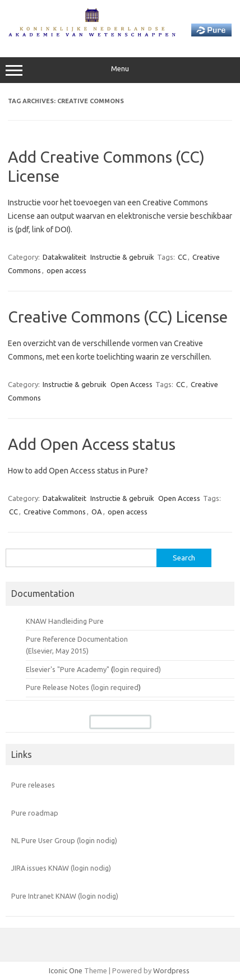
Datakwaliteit (64, 257)
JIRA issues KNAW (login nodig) (61, 868)
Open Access (131, 384)
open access (66, 270)
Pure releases (33, 785)
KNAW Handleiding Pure (65, 621)
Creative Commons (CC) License (118, 317)
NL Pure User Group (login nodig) (64, 840)
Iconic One (66, 970)
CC (182, 257)
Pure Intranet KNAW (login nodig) (65, 896)
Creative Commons (55, 512)
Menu (120, 70)
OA (97, 512)
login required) (137, 669)
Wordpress (171, 970)
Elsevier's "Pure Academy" (68, 669)
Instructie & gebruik (122, 257)
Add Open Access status (92, 444)
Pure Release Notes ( (59, 687)
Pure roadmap (35, 813)
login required (116, 687)
